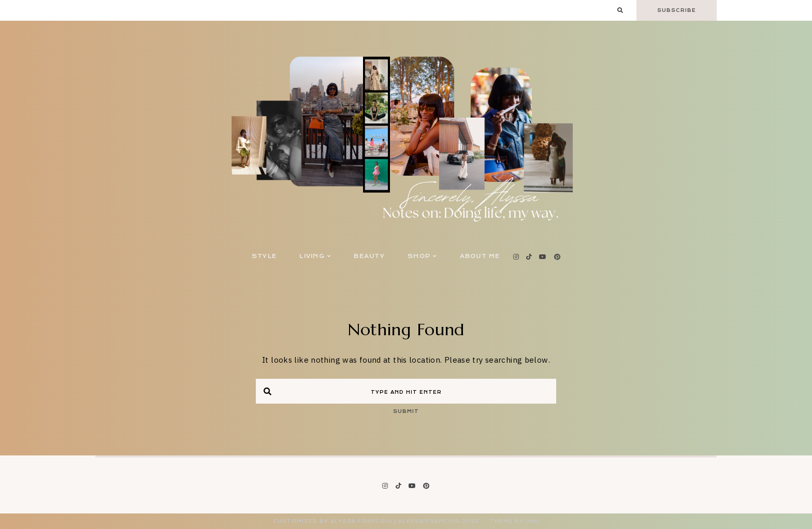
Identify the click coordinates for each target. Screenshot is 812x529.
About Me (480, 256)
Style (264, 256)
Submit (406, 411)
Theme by (514, 521)
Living (315, 256)
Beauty (369, 256)
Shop (422, 256)
